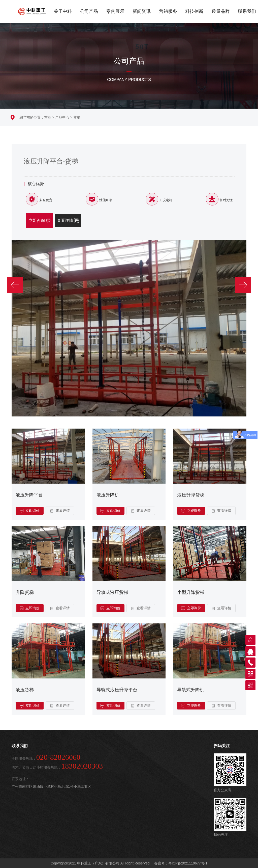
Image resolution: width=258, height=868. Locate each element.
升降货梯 (25, 592)
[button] (16, 278)
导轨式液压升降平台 (117, 690)
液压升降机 (108, 495)
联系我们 (247, 11)
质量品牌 (221, 11)
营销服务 (168, 11)
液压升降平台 (29, 495)
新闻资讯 (142, 11)
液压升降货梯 (191, 495)
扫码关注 (222, 746)
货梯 (77, 117)
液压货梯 (25, 690)
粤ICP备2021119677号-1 (188, 863)
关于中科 (63, 11)
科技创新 (194, 11)
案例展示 (115, 11)
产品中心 (62, 117)
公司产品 (89, 11)
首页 (48, 117)
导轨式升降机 (191, 690)
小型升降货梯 (191, 592)
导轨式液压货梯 (112, 592)
